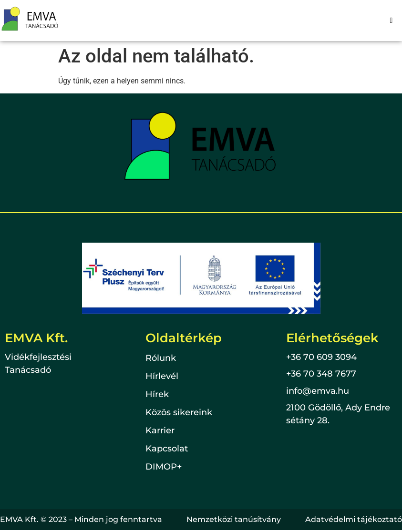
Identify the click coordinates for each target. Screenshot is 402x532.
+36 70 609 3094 (321, 357)
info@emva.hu (318, 391)
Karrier (160, 431)
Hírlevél (162, 377)
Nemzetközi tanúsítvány (234, 519)
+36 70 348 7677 (321, 374)
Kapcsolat (167, 449)
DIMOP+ (164, 467)
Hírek (157, 395)
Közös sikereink (179, 413)
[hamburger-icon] (391, 20)
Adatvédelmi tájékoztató (354, 519)
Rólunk (161, 358)
